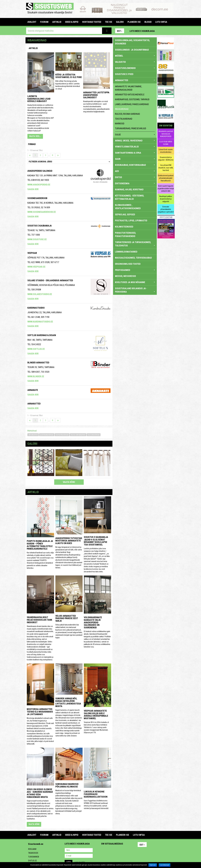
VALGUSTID (135, 62)
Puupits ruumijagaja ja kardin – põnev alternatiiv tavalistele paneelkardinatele (40, 545)
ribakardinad (122, 109)
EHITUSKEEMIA (135, 183)
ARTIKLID (57, 22)
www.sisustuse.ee (37, 239)
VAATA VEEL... (35, 136)
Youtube (172, 31)
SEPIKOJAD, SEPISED (125, 214)
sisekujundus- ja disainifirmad (132, 50)
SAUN (135, 159)
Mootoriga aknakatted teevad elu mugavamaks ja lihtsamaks (40, 712)
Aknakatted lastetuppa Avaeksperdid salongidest (96, 95)
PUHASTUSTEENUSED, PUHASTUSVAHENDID (125, 234)
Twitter (120, 850)
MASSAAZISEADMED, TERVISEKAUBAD (133, 258)
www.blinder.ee (36, 376)
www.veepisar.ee (36, 267)
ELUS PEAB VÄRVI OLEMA (166, 143)
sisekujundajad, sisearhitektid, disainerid (132, 42)
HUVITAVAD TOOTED (92, 22)
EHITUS (135, 177)
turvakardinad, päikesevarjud (131, 128)
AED (135, 171)
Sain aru (153, 865)
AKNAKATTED (135, 80)
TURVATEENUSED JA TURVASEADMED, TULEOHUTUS (135, 244)
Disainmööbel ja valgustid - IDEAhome (166, 159)
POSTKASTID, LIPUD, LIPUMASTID (131, 220)
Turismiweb (34, 857)
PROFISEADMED (135, 270)
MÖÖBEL (135, 56)
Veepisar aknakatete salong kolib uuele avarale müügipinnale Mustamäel (96, 715)
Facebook (166, 31)
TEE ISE (109, 22)
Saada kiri (33, 189)
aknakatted (33, 435)
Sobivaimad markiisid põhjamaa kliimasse (67, 785)
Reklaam (32, 849)
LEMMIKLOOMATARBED (126, 252)
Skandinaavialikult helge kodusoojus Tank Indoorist (39, 620)
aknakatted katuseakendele (130, 94)
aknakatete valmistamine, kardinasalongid (128, 88)
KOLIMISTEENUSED (124, 227)
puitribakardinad (47, 435)
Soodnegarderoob (37, 198)
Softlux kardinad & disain (42, 335)
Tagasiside (33, 853)
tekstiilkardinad (124, 119)
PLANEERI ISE (134, 22)
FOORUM (44, 22)
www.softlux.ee (36, 349)
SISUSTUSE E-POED (124, 74)
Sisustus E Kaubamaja (40, 226)
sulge (135, 135)
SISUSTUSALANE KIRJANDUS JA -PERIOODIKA (135, 290)
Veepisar (32, 253)
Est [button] (120, 31)
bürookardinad (94, 435)
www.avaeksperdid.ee (39, 185)
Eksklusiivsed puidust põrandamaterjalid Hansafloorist (166, 178)
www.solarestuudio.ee (40, 294)
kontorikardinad (62, 435)
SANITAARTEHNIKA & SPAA (135, 153)
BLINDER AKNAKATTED (38, 363)
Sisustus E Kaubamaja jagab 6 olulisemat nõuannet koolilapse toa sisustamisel (96, 541)
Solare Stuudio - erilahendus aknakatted (50, 280)
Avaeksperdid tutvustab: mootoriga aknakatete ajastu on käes (69, 541)
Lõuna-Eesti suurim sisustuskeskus (166, 151)
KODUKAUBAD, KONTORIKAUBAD (135, 165)
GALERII (120, 22)
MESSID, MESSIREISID (125, 276)
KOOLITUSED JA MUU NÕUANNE (135, 282)
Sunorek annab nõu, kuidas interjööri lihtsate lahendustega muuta (68, 702)
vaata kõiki (69, 482)
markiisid (120, 123)
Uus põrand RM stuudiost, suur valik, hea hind (166, 168)
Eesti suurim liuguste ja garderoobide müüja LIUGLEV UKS (166, 188)
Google (126, 850)
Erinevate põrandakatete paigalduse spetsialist (166, 209)
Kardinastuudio (36, 308)
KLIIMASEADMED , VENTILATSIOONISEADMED (128, 207)
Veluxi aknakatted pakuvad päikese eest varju (67, 618)
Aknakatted (34, 404)
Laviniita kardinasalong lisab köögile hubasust (39, 99)
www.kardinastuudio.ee (40, 322)
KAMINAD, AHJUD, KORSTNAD (129, 189)
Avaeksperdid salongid (40, 171)
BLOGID (148, 22)
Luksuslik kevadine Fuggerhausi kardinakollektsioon (96, 794)
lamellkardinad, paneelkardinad (132, 104)
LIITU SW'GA (161, 22)
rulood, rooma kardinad (127, 114)
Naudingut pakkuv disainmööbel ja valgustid (166, 199)
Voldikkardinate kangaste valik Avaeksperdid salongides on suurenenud (93, 622)
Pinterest (160, 31)
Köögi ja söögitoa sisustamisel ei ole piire (69, 76)
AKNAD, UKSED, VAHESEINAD (135, 141)
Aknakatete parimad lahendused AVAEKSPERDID (166, 134)
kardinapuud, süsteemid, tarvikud (132, 99)
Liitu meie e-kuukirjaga (142, 31)
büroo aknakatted (78, 435)
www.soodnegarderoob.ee (42, 212)
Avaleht (32, 22)
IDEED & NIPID (72, 22)
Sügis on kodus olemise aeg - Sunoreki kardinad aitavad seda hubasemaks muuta (40, 793)
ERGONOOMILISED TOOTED (128, 264)
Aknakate (33, 390)
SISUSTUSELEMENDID (135, 68)
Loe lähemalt (165, 865)
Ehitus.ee (32, 861)
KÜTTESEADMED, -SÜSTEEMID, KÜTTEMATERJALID (130, 197)
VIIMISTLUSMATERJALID (135, 147)
